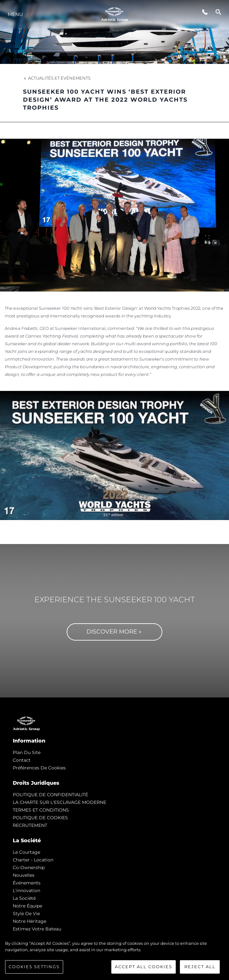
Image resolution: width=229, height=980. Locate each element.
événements (27, 883)
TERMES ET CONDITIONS (41, 810)
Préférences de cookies (39, 768)
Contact (22, 760)
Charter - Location (33, 860)
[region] (114, 957)
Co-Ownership (29, 867)
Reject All (200, 967)
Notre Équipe (27, 906)
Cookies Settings (34, 967)
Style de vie (26, 914)
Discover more (115, 632)
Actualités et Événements (57, 78)
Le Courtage (26, 852)
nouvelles (24, 875)
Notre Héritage (30, 921)
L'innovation (26, 891)
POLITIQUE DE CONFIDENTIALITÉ (50, 795)
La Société (24, 898)
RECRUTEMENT (30, 825)
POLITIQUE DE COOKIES (40, 818)
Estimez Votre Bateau (37, 929)
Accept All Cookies (144, 967)
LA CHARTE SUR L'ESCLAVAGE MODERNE (59, 802)
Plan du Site (27, 752)
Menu (15, 14)
